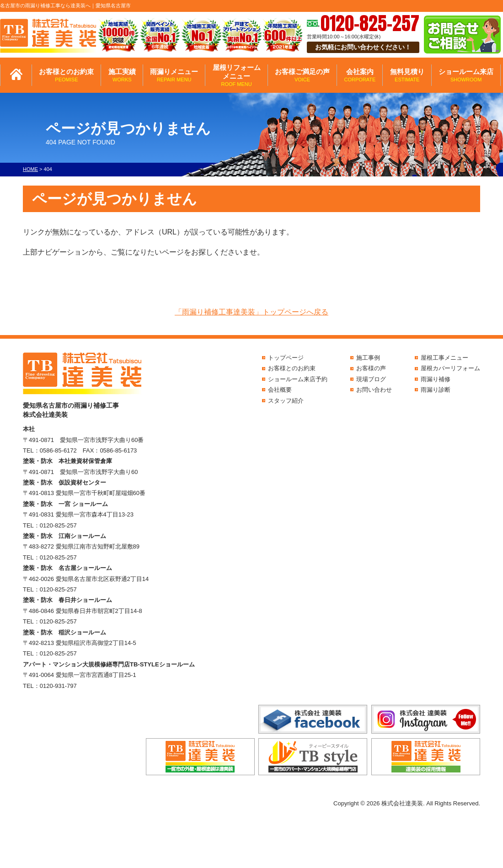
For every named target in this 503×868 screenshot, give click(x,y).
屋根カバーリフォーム (450, 368)
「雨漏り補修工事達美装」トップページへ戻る (251, 312)
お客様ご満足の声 (302, 75)
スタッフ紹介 (286, 401)
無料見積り (407, 75)
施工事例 (368, 358)
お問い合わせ (374, 390)
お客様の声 (371, 368)
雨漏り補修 (436, 379)
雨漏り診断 (436, 390)
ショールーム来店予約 (298, 379)
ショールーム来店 (466, 75)
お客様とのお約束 (66, 75)
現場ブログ (371, 379)
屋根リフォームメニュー (237, 75)
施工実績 (122, 75)
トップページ (286, 358)
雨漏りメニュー (174, 75)
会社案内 (360, 75)
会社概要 (280, 390)
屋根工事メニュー (444, 358)
